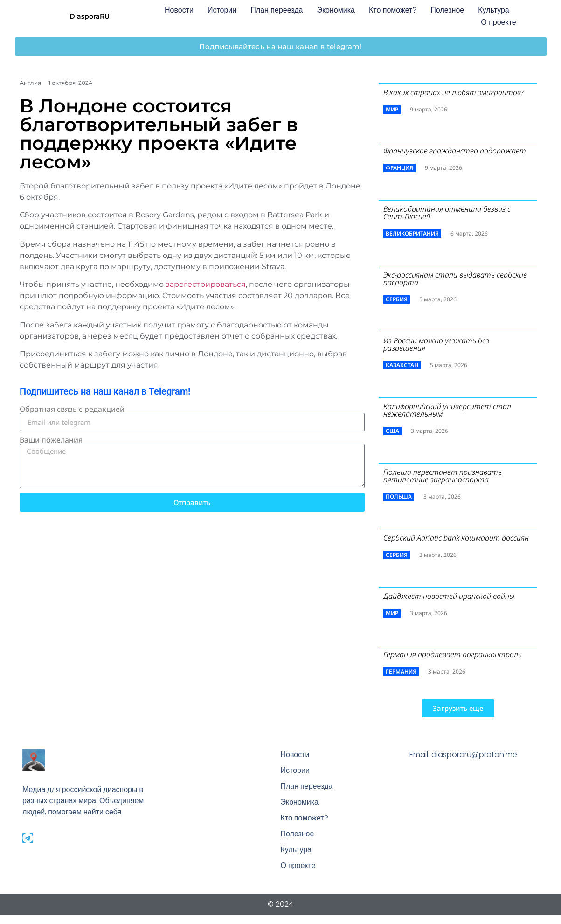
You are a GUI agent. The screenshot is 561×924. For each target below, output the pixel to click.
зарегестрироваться (206, 284)
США (392, 431)
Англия (30, 83)
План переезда (277, 10)
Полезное (447, 10)
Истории (222, 10)
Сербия (397, 299)
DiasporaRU (90, 16)
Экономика (336, 10)
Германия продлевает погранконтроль (453, 654)
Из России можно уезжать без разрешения (436, 344)
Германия (401, 671)
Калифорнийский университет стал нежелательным (447, 410)
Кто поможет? (393, 10)
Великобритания (412, 233)
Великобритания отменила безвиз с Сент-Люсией (447, 213)
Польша (399, 497)
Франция (399, 168)
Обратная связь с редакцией (72, 409)
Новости (179, 10)
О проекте (498, 22)
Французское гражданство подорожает (455, 151)
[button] (458, 708)
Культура (494, 10)
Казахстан (402, 365)
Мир (392, 109)
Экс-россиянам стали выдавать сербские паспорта (455, 278)
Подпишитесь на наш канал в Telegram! (105, 391)
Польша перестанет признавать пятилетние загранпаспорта (443, 476)
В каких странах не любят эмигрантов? (454, 92)
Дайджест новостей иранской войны (449, 596)
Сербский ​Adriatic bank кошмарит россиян (456, 538)
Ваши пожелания (51, 440)
